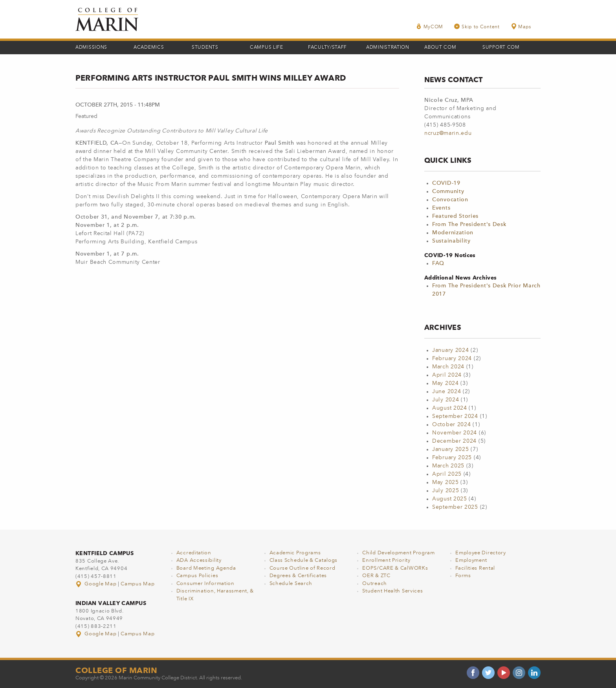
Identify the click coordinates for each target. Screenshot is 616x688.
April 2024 (447, 375)
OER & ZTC (376, 576)
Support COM (501, 48)
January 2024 (450, 350)
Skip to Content (477, 27)
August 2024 (450, 408)
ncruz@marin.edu (448, 133)
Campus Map (137, 584)
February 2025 (452, 458)
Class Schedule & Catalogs (304, 560)
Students (205, 48)
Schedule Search (291, 584)
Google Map (97, 584)
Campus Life (267, 48)
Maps (521, 27)
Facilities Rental (475, 568)
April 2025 (447, 474)
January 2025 (450, 449)
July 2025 (445, 491)
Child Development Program (399, 553)
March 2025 (448, 466)
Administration (388, 48)
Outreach (375, 584)
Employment (471, 560)
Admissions (91, 48)
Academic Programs (295, 553)
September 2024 (455, 416)
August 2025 (450, 499)
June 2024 (446, 392)
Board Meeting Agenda (206, 568)
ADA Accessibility (199, 560)
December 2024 (454, 441)
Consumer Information (205, 584)
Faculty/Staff (327, 48)
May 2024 (445, 383)
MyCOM (430, 27)
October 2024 (451, 425)
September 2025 (455, 507)
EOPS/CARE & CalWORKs (395, 568)
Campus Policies (197, 576)
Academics (149, 48)
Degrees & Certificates (298, 576)
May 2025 (445, 482)
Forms (463, 576)
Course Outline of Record (302, 568)
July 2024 (445, 400)
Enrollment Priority (386, 560)
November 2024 (455, 433)
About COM (440, 48)
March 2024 (448, 367)
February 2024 (452, 359)
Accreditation (194, 553)
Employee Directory (481, 553)
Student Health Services (392, 591)
